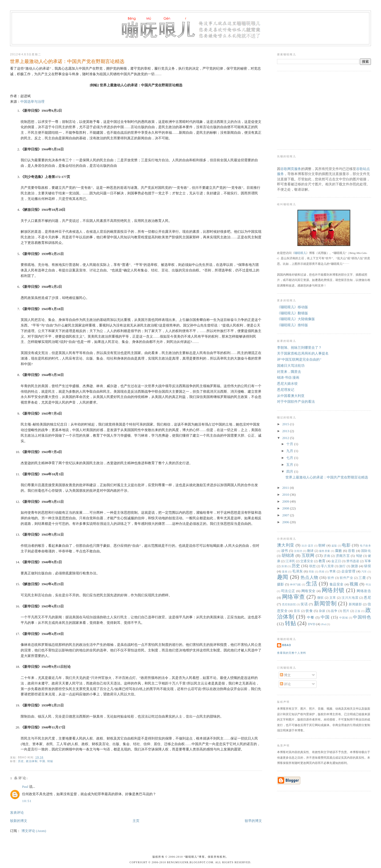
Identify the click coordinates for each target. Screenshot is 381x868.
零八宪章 (327, 566)
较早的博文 (253, 821)
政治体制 (32, 761)
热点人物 (309, 577)
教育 (322, 561)
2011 (286, 488)
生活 (312, 583)
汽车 (364, 572)
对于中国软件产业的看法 (296, 402)
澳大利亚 (286, 545)
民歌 (312, 572)
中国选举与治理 (32, 102)
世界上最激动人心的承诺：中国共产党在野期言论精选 (67, 61)
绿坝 (367, 566)
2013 (286, 431)
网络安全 (309, 591)
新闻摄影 (355, 604)
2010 (286, 495)
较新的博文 (19, 821)
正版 (358, 611)
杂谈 (322, 611)
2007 (286, 515)
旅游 (355, 566)
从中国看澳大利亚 (291, 396)
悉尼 (367, 598)
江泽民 (290, 561)
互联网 (308, 555)
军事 (368, 561)
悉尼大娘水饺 (287, 384)
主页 (136, 821)
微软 (321, 598)
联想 (313, 566)
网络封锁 (333, 590)
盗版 (334, 546)
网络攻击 (364, 591)
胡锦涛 (288, 555)
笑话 (304, 604)
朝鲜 (322, 545)
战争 (334, 611)
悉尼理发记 (286, 390)
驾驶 (359, 556)
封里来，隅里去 (289, 372)
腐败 (339, 551)
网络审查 (294, 597)
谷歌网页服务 (291, 169)
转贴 (50, 761)
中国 (42, 761)
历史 (21, 761)
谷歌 (351, 551)
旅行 (343, 566)
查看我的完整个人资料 (292, 653)
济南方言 (343, 556)
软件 (331, 578)
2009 (286, 501)
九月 (290, 451)
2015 (286, 424)
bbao (287, 645)
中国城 (344, 618)
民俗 (322, 572)
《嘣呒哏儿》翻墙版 (292, 313)
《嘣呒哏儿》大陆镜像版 (296, 319)
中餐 (311, 617)
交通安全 (307, 561)
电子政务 (365, 546)
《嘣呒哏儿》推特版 (292, 325)
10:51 (27, 801)
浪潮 (284, 566)
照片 (346, 611)
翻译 (310, 551)
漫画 (285, 572)
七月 (290, 458)
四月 (290, 471)
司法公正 (288, 591)
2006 (286, 522)
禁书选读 (353, 561)
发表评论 (17, 813)
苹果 (333, 572)
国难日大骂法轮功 (291, 366)
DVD (312, 624)
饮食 (309, 611)
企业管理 (348, 571)
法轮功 (298, 551)
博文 (285, 675)
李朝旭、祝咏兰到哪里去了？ (299, 348)
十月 (290, 444)
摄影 (281, 584)
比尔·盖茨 (308, 546)
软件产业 (346, 578)
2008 (286, 508)
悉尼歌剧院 (289, 604)
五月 (290, 465)
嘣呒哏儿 (300, 253)
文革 (333, 598)
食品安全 (337, 584)
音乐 (297, 611)
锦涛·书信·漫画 (288, 377)
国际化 (366, 551)
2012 (286, 438)
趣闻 (283, 577)
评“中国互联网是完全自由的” (299, 359)
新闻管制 (325, 603)
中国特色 (362, 617)
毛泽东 (297, 571)
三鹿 (362, 578)
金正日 (336, 561)
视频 (354, 584)
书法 (368, 585)
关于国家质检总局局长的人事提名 (303, 353)
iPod (323, 624)
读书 (285, 551)
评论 (285, 684)
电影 (346, 545)
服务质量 (325, 551)
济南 (327, 556)
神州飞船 (296, 585)
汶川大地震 (350, 598)
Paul (25, 787)
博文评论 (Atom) (34, 831)
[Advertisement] (317, 110)
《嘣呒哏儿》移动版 (292, 307)
